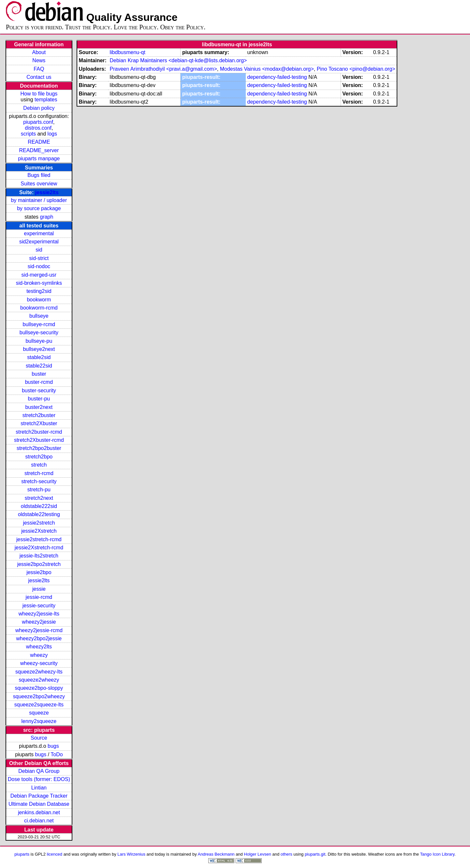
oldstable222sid (39, 506)
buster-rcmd (39, 382)
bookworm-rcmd (39, 308)
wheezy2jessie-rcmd (39, 630)
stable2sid (39, 357)
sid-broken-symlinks (39, 283)
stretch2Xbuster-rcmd (39, 440)
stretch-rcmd (39, 473)
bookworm (39, 300)
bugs (53, 746)
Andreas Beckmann (216, 854)
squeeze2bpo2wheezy (39, 696)
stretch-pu (39, 490)
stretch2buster (39, 415)
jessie (39, 589)
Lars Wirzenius (131, 854)
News (39, 60)
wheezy (39, 655)
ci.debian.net (39, 821)
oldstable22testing (39, 514)
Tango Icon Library (437, 854)
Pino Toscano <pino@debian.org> (356, 69)
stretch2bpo (39, 457)
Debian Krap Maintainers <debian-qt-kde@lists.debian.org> (178, 60)
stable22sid (39, 366)
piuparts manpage (39, 159)
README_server (39, 150)
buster (39, 374)
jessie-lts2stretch (39, 556)
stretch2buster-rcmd (39, 432)
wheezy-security (39, 663)
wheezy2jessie (39, 622)
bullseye (39, 316)
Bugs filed (39, 175)
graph (46, 217)
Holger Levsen (257, 854)
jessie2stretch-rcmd (39, 539)
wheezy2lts (39, 647)
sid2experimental (39, 242)
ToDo (57, 754)
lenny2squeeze (39, 721)
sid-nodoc (39, 266)
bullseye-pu (39, 341)
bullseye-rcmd (39, 324)
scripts (28, 134)
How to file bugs (39, 94)
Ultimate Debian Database (39, 804)
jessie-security (39, 606)
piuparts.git (315, 854)
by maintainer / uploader (39, 200)
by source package (39, 208)
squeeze (39, 713)
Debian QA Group (39, 771)
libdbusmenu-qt (127, 52)
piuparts (22, 854)
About (39, 52)
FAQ (39, 69)
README (39, 142)
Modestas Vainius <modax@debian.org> (267, 69)
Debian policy (39, 108)
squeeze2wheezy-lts (39, 672)
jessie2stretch (39, 523)
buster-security (39, 391)
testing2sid (39, 291)
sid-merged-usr (39, 275)
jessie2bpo (39, 572)
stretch (39, 465)
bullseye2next (39, 349)
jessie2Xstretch (39, 531)
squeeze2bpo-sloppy (39, 688)
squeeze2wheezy (39, 680)
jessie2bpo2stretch (39, 564)
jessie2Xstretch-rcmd (39, 548)
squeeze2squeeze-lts (39, 705)
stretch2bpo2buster (39, 448)
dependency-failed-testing (277, 77)
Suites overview (39, 184)
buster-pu (39, 399)
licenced (55, 854)
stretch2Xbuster (39, 423)
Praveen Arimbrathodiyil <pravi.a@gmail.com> (163, 69)
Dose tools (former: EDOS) (39, 779)
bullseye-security (39, 333)
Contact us (39, 77)
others (286, 854)
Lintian (39, 788)
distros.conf (38, 128)
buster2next (39, 407)
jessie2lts (47, 192)
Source (39, 738)
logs (52, 134)
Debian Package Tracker (39, 796)
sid (39, 250)
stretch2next (39, 498)
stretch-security (39, 481)
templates (46, 100)
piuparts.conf (38, 122)
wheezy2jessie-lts (39, 614)
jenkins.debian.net (39, 812)
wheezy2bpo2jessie (39, 638)
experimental (39, 233)
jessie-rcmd (39, 597)
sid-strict (39, 258)
